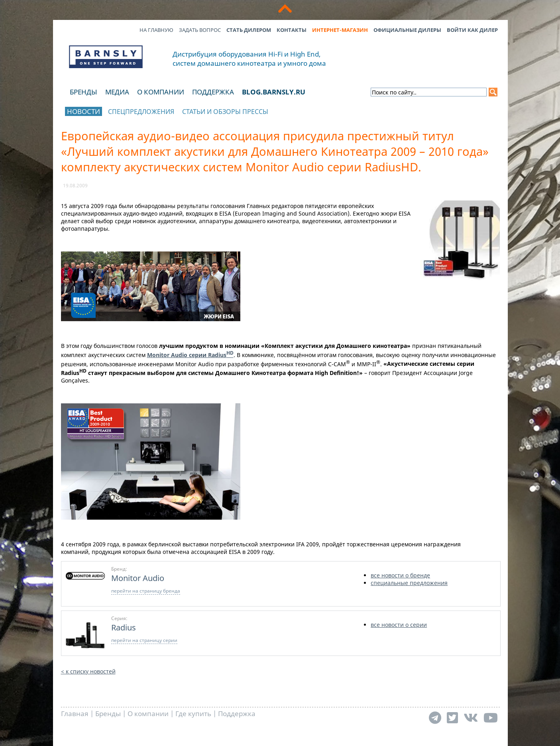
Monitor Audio (138, 578)
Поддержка (213, 92)
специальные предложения (409, 583)
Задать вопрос (200, 30)
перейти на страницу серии (144, 640)
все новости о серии (399, 625)
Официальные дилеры (407, 30)
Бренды (84, 92)
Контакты (292, 30)
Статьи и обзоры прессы (225, 112)
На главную (156, 30)
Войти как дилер (472, 30)
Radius (124, 627)
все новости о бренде (400, 575)
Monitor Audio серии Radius (190, 355)
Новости (84, 111)
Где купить (193, 714)
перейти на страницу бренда (146, 591)
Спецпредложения (141, 112)
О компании (161, 92)
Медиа (117, 92)
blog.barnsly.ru (274, 92)
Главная (75, 714)
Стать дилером (249, 30)
